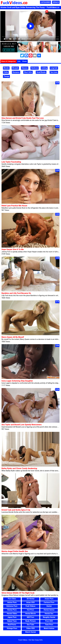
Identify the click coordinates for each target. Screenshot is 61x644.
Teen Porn (49, 625)
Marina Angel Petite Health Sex (15, 551)
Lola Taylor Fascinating (11, 162)
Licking (44, 68)
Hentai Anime (49, 610)
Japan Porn (12, 617)
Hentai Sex (49, 614)
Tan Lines (54, 72)
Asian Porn (49, 599)
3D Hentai (30, 599)
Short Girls (28, 72)
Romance (16, 72)
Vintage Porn (12, 628)
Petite (6, 72)
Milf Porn (30, 617)
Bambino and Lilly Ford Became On (16, 293)
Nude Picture (31, 621)
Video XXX (30, 628)
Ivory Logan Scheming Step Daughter (17, 381)
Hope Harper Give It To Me (13, 249)
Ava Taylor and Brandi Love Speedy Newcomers (22, 425)
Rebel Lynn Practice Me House (14, 206)
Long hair (54, 68)
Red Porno (12, 625)
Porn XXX (49, 621)
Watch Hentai (30, 632)
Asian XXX (30, 602)
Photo (25, 61)
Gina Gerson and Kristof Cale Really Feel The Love (23, 118)
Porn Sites (12, 599)
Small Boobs (41, 72)
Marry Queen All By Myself (13, 337)
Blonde (6, 68)
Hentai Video (12, 614)
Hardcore (35, 68)
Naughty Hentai (49, 617)
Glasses (25, 68)
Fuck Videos (30, 606)
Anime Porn (12, 602)
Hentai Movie (30, 614)
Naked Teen (12, 621)
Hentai (49, 606)
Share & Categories (9, 61)
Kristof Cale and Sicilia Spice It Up (16, 510)
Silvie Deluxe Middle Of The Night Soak (18, 593)
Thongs (6, 76)
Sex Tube (31, 625)
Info (19, 61)
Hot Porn (31, 610)
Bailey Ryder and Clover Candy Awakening (19, 468)
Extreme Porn (12, 606)
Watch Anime (49, 628)
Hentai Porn (12, 610)
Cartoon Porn (49, 602)
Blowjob (15, 68)
